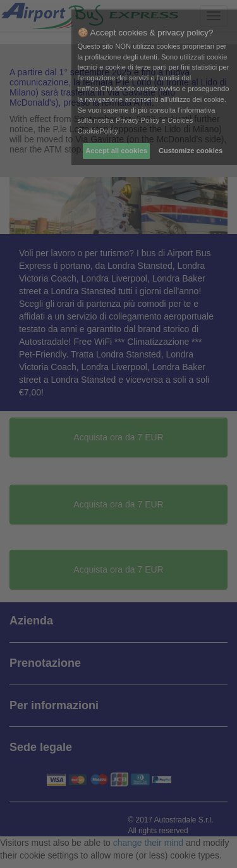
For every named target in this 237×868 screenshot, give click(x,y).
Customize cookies (191, 151)
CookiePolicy (98, 131)
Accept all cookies (116, 151)
